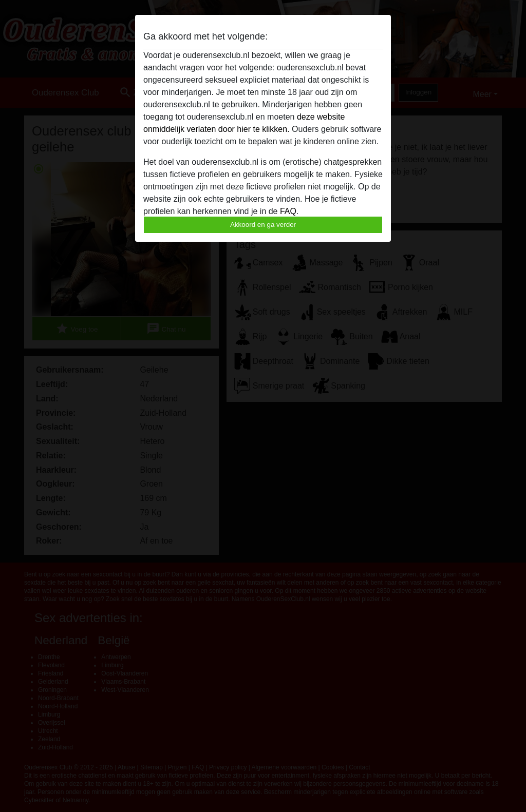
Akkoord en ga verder (263, 225)
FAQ (288, 211)
